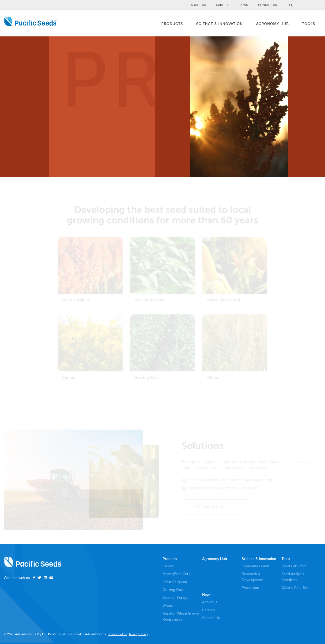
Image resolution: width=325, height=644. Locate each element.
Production (250, 588)
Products (160, 23)
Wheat (168, 606)
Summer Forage (176, 598)
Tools (307, 23)
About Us (198, 5)
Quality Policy (139, 634)
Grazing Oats (173, 590)
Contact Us (267, 5)
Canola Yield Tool (295, 588)
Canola (168, 566)
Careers (223, 5)
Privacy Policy (117, 634)
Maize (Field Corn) (177, 574)
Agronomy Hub (267, 23)
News (244, 5)
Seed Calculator (294, 566)
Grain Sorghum (175, 582)
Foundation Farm (255, 566)
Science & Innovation (211, 23)
